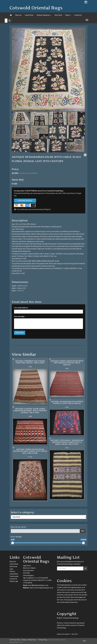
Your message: (19, 316)
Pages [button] (68, 15)
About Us (18, 15)
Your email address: (21, 308)
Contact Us (78, 15)
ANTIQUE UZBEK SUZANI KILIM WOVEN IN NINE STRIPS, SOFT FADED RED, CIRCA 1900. (30, 451)
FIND (83, 531)
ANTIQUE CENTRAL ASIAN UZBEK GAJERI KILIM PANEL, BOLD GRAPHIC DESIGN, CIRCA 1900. (30, 411)
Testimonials (14, 576)
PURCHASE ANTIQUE (25, 201)
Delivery (12, 571)
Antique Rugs (32, 640)
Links (11, 569)
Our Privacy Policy (15, 640)
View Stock (58, 15)
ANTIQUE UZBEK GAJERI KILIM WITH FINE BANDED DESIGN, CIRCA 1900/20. (67, 363)
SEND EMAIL (20, 333)
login (84, 641)
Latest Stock (29, 15)
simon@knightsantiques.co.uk (38, 585)
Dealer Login (14, 581)
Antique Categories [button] (44, 15)
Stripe (46, 209)
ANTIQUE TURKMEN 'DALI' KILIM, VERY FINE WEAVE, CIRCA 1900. (30, 362)
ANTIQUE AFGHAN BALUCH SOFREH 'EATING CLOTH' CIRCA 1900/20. (67, 402)
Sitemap (24, 640)
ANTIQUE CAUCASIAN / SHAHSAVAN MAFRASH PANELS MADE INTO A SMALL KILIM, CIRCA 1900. (67, 442)
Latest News (14, 574)
